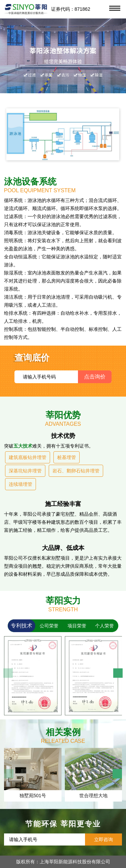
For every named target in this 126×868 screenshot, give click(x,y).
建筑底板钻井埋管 (28, 457)
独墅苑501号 (33, 796)
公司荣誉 (49, 626)
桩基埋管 (67, 457)
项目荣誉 (77, 626)
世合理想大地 (93, 796)
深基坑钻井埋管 (25, 471)
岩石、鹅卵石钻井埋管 (76, 471)
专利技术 (22, 626)
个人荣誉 (104, 626)
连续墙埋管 (20, 484)
